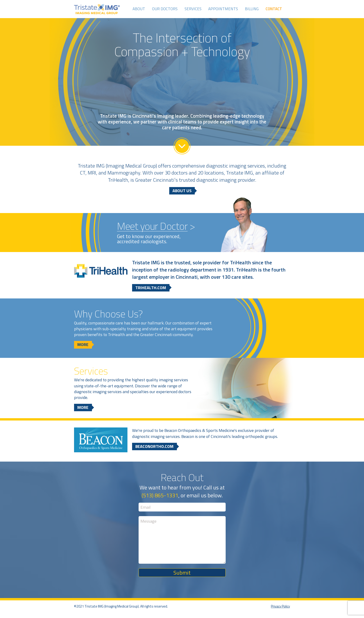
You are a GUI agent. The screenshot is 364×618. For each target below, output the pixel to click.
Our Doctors (165, 9)
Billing (252, 9)
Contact (274, 9)
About (139, 9)
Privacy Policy (280, 606)
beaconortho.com (154, 446)
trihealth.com (151, 288)
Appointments (223, 9)
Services (193, 9)
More (83, 345)
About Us (182, 191)
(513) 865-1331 (160, 495)
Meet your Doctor (152, 226)
